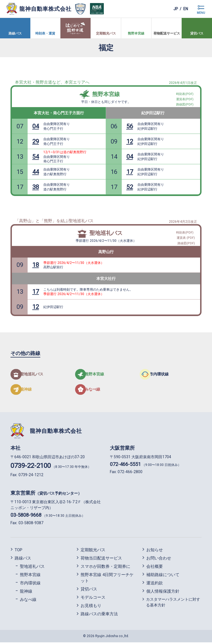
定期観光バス (93, 552)
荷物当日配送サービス (101, 560)
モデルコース (93, 599)
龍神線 (26, 593)
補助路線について (163, 576)
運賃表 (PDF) (186, 236)
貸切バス (89, 591)
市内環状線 (30, 585)
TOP (18, 552)
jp (172, 9)
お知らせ (155, 552)
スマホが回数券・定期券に (105, 568)
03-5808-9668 (26, 517)
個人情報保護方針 (163, 593)
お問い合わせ (159, 560)
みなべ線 (28, 601)
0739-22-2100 (31, 467)
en (184, 9)
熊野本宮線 (106, 94)
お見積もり (91, 608)
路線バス (23, 560)
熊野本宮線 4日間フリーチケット (107, 580)
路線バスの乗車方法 (99, 616)
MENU (201, 13)
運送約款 (155, 585)
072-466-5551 (125, 466)
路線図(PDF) (187, 242)
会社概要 (155, 568)
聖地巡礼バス (106, 233)
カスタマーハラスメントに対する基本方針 (173, 604)
